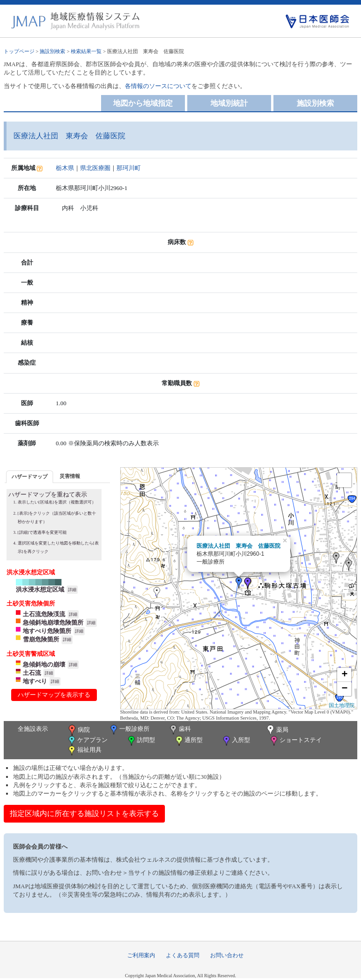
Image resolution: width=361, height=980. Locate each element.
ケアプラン (87, 741)
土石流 (32, 673)
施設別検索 (52, 51)
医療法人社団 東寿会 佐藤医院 (238, 546)
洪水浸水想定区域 (40, 589)
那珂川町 (129, 168)
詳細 (72, 590)
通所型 (188, 741)
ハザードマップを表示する (54, 695)
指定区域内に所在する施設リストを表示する (84, 813)
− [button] (344, 689)
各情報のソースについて (158, 86)
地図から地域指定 (143, 103)
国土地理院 (342, 705)
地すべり (35, 681)
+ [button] (344, 675)
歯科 (180, 730)
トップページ (19, 51)
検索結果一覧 (86, 51)
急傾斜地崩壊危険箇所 (53, 623)
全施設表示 (33, 729)
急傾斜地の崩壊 (44, 664)
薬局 (277, 730)
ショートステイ (295, 741)
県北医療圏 (95, 168)
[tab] (30, 477)
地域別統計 (229, 103)
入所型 (236, 741)
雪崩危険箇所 (41, 639)
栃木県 (65, 168)
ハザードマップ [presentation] (30, 476)
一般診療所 (129, 730)
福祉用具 (84, 751)
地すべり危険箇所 (47, 631)
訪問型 (141, 741)
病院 (78, 730)
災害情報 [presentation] (70, 476)
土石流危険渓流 (44, 614)
